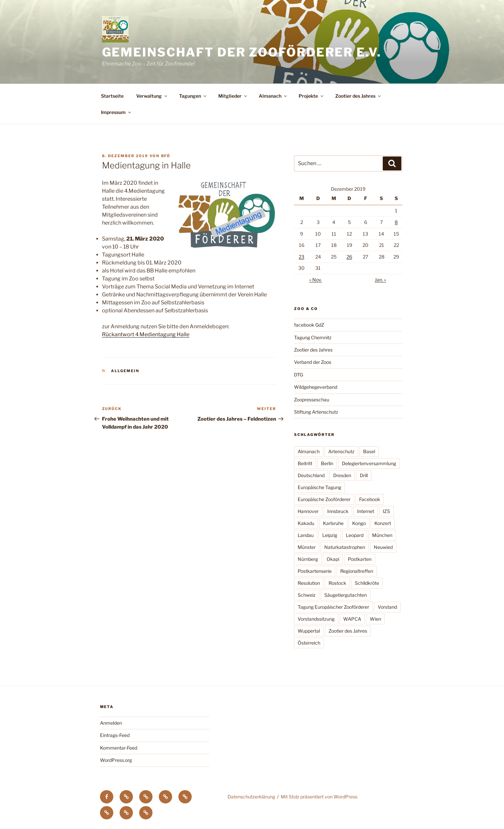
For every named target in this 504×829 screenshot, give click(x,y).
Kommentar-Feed (119, 748)
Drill (364, 475)
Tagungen (193, 96)
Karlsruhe (333, 523)
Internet (366, 511)
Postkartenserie (315, 571)
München (382, 535)
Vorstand (387, 607)
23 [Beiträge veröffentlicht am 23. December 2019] (302, 257)
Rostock (337, 583)
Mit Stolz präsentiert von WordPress (319, 797)
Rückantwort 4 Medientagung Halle (146, 334)
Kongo (359, 523)
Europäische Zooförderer (324, 499)
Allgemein (125, 371)
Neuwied (383, 547)
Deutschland (311, 475)
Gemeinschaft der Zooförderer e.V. (242, 52)
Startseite (112, 96)
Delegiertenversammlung (369, 463)
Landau (306, 535)
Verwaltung (152, 96)
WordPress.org (116, 760)
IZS (386, 511)
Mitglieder (233, 96)
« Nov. (316, 280)
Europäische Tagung (319, 487)
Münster (307, 547)
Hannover (308, 511)
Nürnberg (308, 559)
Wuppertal (309, 631)
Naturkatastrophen (345, 547)
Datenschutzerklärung (251, 797)
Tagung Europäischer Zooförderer (333, 607)
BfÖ (166, 156)
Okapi (333, 559)
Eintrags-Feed (115, 735)
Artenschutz (341, 451)
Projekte (311, 96)
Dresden (342, 475)
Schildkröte (367, 583)
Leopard (355, 535)
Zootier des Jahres (358, 96)
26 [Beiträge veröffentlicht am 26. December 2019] (349, 257)
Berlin (327, 463)
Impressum (116, 112)
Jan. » (380, 280)
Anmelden (111, 723)
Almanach (273, 96)
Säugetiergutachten (346, 595)
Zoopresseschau (312, 400)
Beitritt (305, 463)
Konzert (383, 523)
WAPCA (352, 619)
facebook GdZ (309, 325)
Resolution (309, 583)
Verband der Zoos (313, 362)
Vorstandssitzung (316, 619)
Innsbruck (338, 511)
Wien (375, 619)
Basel (369, 451)
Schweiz (307, 595)
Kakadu (306, 523)
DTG (299, 375)
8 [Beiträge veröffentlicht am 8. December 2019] (396, 222)
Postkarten (360, 559)
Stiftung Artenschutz (316, 412)
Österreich (309, 643)
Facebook (370, 499)
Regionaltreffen (357, 571)
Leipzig (330, 535)
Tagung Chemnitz (313, 337)
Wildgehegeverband (316, 387)
